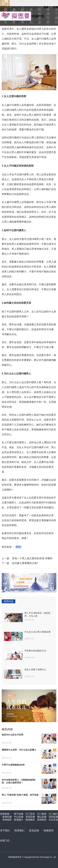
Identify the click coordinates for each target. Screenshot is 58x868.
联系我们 (19, 830)
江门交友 (30, 814)
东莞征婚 (30, 817)
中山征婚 (19, 817)
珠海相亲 (7, 820)
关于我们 (5, 830)
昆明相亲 (42, 820)
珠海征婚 (7, 817)
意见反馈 (34, 830)
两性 (18, 547)
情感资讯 (49, 830)
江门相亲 (42, 814)
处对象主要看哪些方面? (25, 563)
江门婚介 (53, 814)
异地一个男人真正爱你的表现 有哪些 (32, 558)
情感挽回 (30, 820)
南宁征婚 (19, 814)
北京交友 (53, 820)
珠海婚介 (19, 820)
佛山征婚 (42, 817)
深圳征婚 (53, 817)
